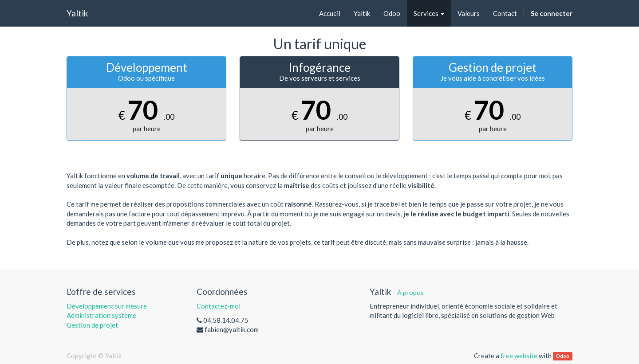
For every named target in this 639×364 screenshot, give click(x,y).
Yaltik (77, 13)
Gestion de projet (92, 325)
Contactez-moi (219, 306)
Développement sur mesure (107, 306)
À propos (410, 292)
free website (519, 356)
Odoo (562, 356)
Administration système (101, 315)
